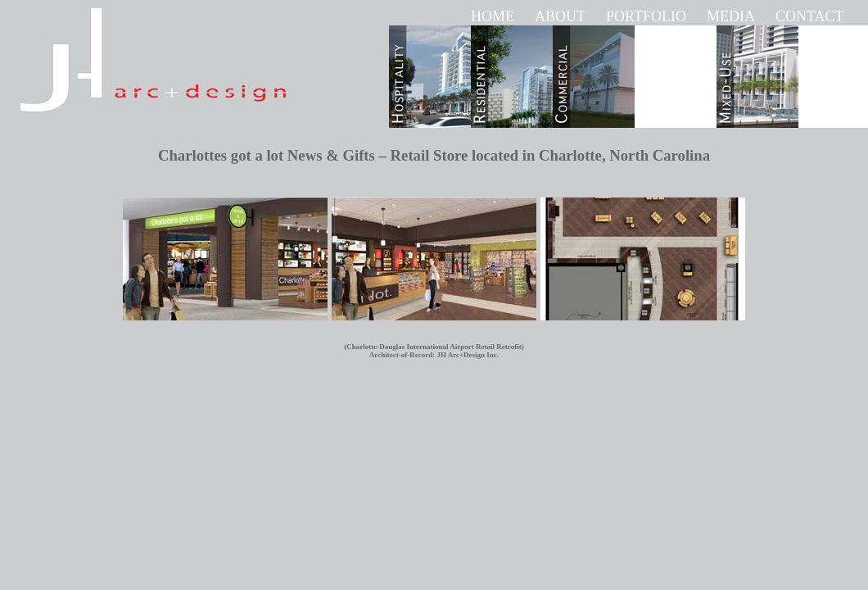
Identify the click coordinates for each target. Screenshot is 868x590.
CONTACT (810, 16)
